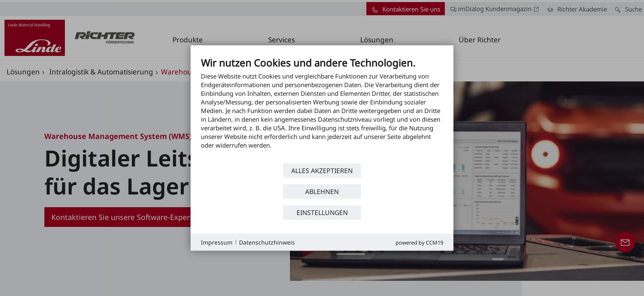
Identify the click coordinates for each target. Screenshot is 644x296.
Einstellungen (322, 212)
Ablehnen (322, 191)
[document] (322, 109)
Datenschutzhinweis (267, 242)
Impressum (217, 242)
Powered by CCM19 (419, 243)
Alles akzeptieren (322, 170)
